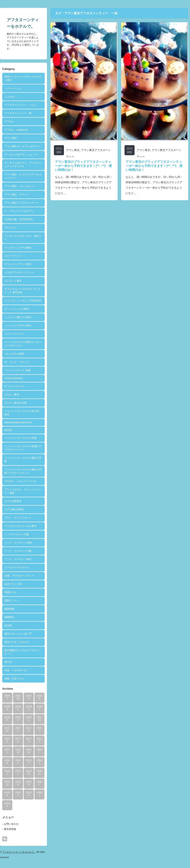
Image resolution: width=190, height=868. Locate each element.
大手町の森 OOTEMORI (19, 219)
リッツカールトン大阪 (17, 534)
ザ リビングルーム (15, 386)
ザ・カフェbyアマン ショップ (21, 155)
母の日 (8, 662)
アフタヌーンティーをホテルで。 (19, 852)
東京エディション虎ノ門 (18, 634)
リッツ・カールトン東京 (18, 559)
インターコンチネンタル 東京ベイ (23, 238)
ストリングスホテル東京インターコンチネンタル (23, 344)
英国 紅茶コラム (14, 678)
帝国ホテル (11, 592)
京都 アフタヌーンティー (19, 576)
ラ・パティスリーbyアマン (19, 211)
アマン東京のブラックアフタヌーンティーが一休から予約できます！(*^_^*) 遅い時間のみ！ (83, 166)
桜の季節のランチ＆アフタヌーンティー (23, 652)
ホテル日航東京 (13, 501)
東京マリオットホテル (17, 642)
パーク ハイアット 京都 (17, 370)
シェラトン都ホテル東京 (18, 317)
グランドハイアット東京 (18, 264)
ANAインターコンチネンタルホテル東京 (23, 78)
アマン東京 (11, 138)
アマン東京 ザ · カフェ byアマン (22, 146)
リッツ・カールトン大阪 (18, 551)
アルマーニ (11, 228)
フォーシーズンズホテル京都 (20, 438)
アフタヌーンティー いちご (20, 105)
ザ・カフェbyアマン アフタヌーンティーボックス (23, 165)
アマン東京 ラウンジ (17, 194)
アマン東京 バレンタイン (19, 186)
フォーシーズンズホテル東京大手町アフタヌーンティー (23, 471)
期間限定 (9, 617)
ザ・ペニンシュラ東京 (17, 309)
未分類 (8, 625)
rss (5, 839)
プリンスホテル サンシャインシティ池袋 (23, 491)
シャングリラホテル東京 (18, 325)
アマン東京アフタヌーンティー (22, 203)
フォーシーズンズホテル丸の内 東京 (23, 413)
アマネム (9, 121)
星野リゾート (12, 601)
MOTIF (8, 430)
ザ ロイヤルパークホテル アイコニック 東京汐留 (22, 291)
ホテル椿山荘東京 (14, 509)
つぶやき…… (12, 97)
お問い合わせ (11, 824)
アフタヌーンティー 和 (18, 113)
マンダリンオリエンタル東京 (20, 526)
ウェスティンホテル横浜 (18, 248)
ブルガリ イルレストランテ (20, 481)
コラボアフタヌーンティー (19, 272)
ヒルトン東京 (12, 394)
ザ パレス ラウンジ (17, 362)
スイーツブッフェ (14, 334)
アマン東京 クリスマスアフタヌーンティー (23, 176)
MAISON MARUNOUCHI (18, 422)
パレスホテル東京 (14, 354)
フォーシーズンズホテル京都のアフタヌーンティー (23, 448)
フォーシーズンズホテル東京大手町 (23, 460)
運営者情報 (10, 829)
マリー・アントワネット (18, 518)
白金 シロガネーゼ (16, 670)
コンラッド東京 (13, 281)
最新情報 (9, 609)
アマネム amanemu (16, 130)
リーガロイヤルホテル (17, 567)
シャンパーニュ (13, 88)
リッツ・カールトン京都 (18, 543)
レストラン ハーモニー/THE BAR (23, 301)
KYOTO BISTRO (14, 378)
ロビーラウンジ (13, 256)
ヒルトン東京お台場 (16, 403)
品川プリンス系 (13, 584)
